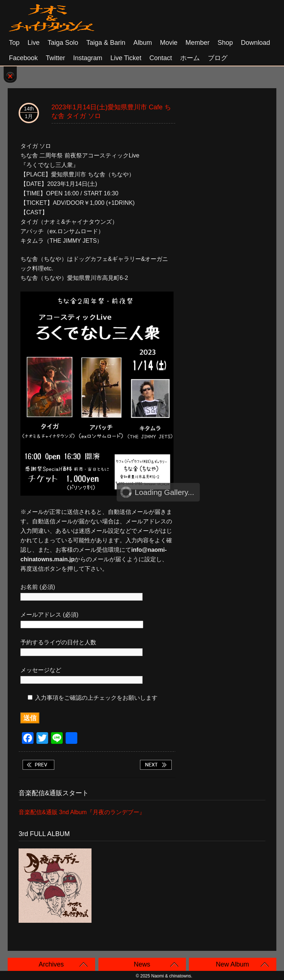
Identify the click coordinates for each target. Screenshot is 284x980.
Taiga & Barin (106, 43)
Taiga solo (63, 43)
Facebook (24, 58)
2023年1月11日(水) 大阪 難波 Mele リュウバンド (38, 765)
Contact (161, 58)
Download (256, 43)
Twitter (56, 58)
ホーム (190, 58)
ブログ (218, 58)
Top (14, 43)
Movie (169, 43)
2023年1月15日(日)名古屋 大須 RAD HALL (156, 765)
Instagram (88, 58)
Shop (225, 43)
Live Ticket (126, 58)
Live (34, 43)
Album (143, 43)
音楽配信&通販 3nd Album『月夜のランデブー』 (82, 812)
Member (198, 43)
